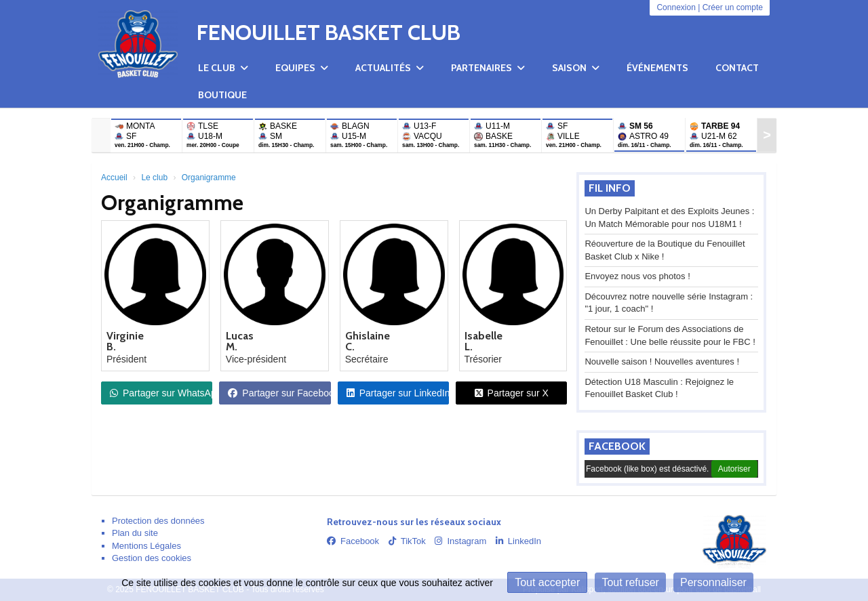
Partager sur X (512, 393)
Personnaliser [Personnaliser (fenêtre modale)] (713, 582)
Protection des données (158, 521)
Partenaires (488, 68)
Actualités (390, 68)
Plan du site (135, 533)
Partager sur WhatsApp (161, 393)
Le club (223, 68)
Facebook (617, 446)
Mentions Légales (146, 546)
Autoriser (734, 469)
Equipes (302, 68)
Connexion (676, 7)
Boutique (222, 95)
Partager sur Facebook (279, 393)
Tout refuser (630, 582)
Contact (737, 68)
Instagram (460, 541)
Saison (576, 68)
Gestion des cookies (152, 558)
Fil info (610, 188)
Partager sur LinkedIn (398, 393)
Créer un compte (733, 7)
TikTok (407, 541)
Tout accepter (547, 582)
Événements (657, 68)
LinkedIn (518, 541)
